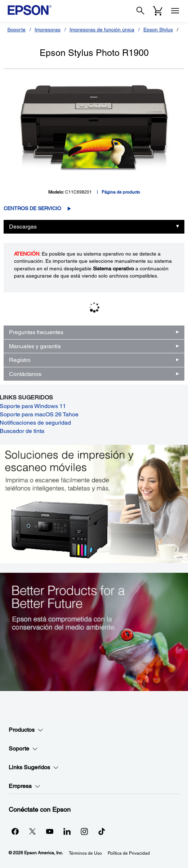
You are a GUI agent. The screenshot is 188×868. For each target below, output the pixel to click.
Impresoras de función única (102, 30)
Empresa (24, 786)
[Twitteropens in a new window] (32, 831)
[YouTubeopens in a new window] (50, 831)
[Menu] (175, 11)
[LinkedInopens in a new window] (67, 831)
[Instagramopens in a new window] (84, 831)
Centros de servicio (32, 208)
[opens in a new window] (102, 831)
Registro (20, 360)
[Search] (140, 11)
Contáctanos (25, 374)
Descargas (23, 227)
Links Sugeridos (34, 767)
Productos (26, 730)
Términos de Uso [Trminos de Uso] (85, 853)
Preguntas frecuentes (36, 332)
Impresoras (48, 30)
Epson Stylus (158, 30)
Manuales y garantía (35, 346)
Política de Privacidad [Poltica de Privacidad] (129, 853)
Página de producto (121, 192)
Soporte (16, 30)
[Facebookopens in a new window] (15, 831)
